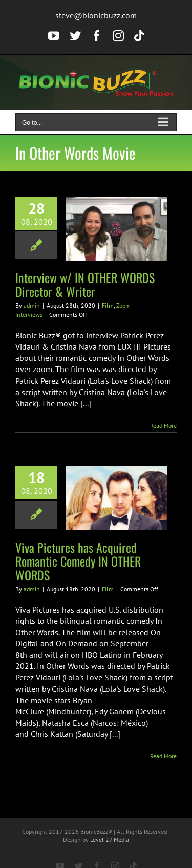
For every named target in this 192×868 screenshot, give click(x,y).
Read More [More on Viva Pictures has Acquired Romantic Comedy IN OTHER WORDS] (163, 756)
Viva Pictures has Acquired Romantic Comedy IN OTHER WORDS (78, 561)
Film (108, 305)
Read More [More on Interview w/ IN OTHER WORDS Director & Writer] (163, 426)
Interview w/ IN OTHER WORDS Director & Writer (85, 284)
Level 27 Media (110, 840)
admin (32, 305)
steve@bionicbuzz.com (96, 15)
